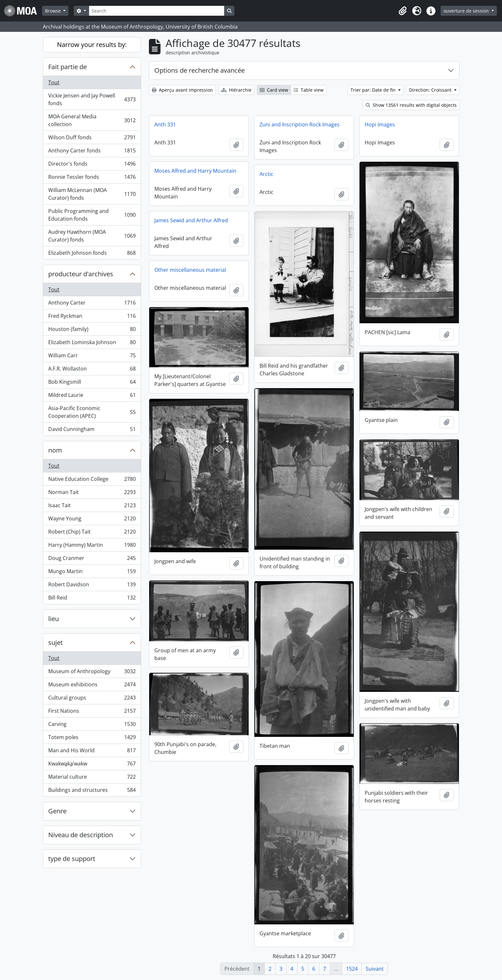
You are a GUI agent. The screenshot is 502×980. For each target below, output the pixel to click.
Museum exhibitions (92, 686)
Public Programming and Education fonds (92, 215)
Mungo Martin (92, 573)
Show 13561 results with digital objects (411, 105)
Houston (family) (92, 330)
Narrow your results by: (92, 45)
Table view (309, 90)
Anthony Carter (92, 304)
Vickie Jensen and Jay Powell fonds (92, 99)
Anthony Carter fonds (92, 152)
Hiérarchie (236, 90)
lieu (54, 619)
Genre (57, 811)
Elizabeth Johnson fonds (92, 254)
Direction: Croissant (431, 90)
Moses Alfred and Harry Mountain (195, 171)
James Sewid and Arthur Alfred (191, 220)
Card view (274, 90)
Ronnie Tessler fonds (92, 178)
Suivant (375, 969)
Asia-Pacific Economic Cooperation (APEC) (92, 412)
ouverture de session (467, 11)
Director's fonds (92, 165)
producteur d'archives (81, 274)
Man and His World (92, 752)
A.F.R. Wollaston (92, 370)
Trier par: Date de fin (374, 90)
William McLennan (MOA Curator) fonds (92, 194)
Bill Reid (92, 599)
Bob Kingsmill (92, 383)
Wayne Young (92, 520)
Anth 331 (165, 124)
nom (55, 450)
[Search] (157, 11)
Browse (54, 11)
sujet (55, 642)
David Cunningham (92, 430)
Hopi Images (380, 124)
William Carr (92, 357)
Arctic (266, 174)
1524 (352, 969)
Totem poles (92, 739)
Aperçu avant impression (182, 90)
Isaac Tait (92, 507)
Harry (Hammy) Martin (92, 546)
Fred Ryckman (92, 317)
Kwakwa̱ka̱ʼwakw (92, 765)
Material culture (92, 778)
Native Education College (92, 480)
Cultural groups (92, 699)
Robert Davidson (92, 586)
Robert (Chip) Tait (92, 533)
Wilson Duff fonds (92, 139)
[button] (403, 11)
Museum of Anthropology (92, 673)
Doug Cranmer (92, 559)
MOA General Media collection (92, 120)
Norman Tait (92, 494)
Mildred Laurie (92, 396)
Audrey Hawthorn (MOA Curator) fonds (92, 236)
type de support (72, 859)
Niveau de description (81, 835)
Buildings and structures (92, 791)
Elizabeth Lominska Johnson (92, 344)
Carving (92, 725)
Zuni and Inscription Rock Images (300, 124)
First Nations (92, 712)
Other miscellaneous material (190, 270)
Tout (54, 82)
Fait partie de (68, 67)
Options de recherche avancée (200, 70)
